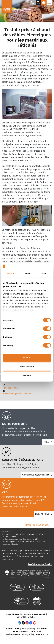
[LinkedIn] (19, 623)
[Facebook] (31, 623)
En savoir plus (44, 514)
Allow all (27, 358)
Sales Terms (41, 629)
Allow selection (27, 366)
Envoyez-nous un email (35, 614)
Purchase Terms (20, 631)
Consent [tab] (10, 273)
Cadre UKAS (35, 631)
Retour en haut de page (39, 525)
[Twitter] (23, 623)
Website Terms (12, 629)
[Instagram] (27, 623)
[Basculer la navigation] (49, 3)
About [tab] (44, 273)
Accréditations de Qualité (40, 564)
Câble (48, 442)
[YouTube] (35, 623)
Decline (27, 375)
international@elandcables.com (17, 394)
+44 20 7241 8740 (11, 388)
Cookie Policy (42, 634)
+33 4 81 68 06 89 (14, 614)
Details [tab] (27, 273)
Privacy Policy (27, 629)
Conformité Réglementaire (37, 475)
